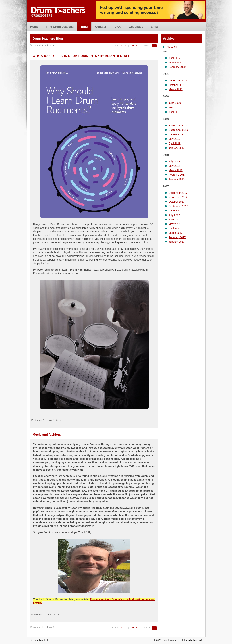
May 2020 (174, 107)
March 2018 (176, 170)
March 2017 (176, 233)
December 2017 (178, 193)
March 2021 (176, 89)
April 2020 (175, 112)
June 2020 (175, 103)
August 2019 (176, 134)
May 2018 (174, 166)
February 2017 (177, 237)
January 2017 (177, 242)
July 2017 (174, 215)
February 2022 (177, 67)
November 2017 (178, 197)
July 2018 (174, 161)
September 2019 (178, 130)
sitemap (34, 640)
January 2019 (177, 148)
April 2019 (175, 143)
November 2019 (178, 126)
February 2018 (177, 175)
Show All (172, 47)
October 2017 (177, 202)
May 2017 (174, 224)
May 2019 (174, 139)
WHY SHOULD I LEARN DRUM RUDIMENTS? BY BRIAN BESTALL (81, 56)
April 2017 (175, 228)
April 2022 (175, 58)
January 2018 (177, 179)
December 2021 (178, 80)
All (138, 46)
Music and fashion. (47, 435)
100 (132, 46)
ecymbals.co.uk (193, 640)
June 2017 (175, 219)
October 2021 (177, 85)
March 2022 (176, 63)
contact (44, 640)
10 (121, 46)
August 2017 (176, 211)
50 (126, 46)
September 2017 (178, 206)
